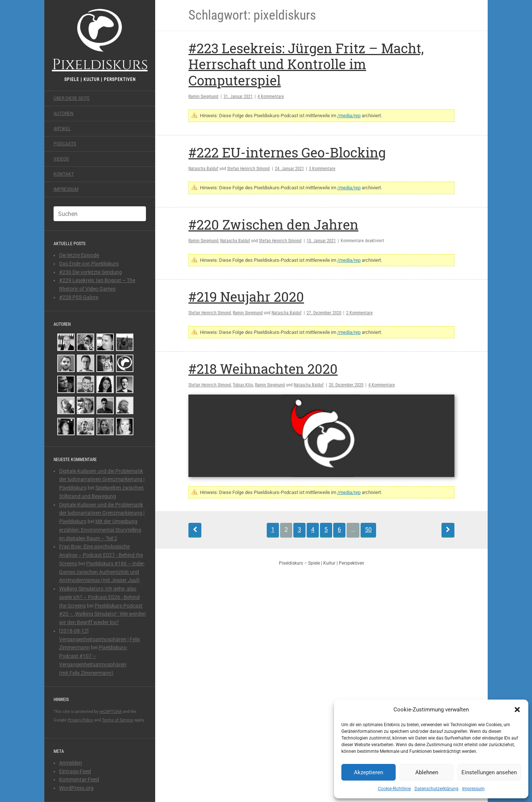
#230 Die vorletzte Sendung (91, 272)
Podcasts (65, 144)
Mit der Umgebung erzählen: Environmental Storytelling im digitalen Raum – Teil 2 (100, 530)
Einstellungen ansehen (489, 772)
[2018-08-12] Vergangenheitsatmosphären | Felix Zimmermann (100, 639)
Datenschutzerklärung (436, 789)
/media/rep (349, 116)
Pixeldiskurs (100, 40)
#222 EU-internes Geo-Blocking (287, 152)
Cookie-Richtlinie (394, 789)
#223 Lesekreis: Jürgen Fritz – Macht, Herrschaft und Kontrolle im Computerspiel (306, 64)
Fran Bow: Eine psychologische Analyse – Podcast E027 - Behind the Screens (101, 555)
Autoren (64, 114)
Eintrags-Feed (75, 771)
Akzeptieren (369, 772)
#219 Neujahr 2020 (246, 297)
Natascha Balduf (203, 169)
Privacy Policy (80, 720)
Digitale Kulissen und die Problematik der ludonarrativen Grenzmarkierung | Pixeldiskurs (102, 480)
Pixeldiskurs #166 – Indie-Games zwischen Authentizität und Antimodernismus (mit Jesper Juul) (102, 572)
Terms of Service (118, 720)
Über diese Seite (72, 98)
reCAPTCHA (110, 712)
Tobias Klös (243, 385)
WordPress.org (76, 788)
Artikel (62, 129)
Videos (61, 159)
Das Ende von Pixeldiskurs (89, 264)
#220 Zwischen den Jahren (273, 224)
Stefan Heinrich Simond (248, 169)
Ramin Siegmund (203, 97)
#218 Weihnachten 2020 (263, 369)
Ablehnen (427, 772)
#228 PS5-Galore (79, 297)
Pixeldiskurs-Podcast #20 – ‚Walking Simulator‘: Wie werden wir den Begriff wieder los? (103, 614)
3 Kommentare (322, 169)
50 (368, 530)
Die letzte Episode (79, 255)
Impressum (473, 789)
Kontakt (64, 174)
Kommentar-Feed (79, 779)
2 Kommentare (359, 313)
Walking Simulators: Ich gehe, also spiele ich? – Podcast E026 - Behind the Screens (99, 597)
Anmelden (71, 763)
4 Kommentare (271, 97)
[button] (517, 710)
